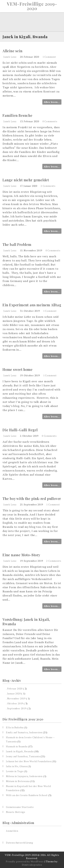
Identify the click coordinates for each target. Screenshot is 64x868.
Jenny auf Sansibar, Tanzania (23, 756)
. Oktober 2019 (15, 703)
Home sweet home (18, 369)
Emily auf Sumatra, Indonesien (24, 732)
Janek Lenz (10, 57)
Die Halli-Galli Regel (20, 430)
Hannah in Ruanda (17, 746)
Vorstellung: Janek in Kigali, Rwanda (26, 622)
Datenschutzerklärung (20, 843)
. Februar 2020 (14, 688)
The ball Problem (17, 244)
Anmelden (12, 831)
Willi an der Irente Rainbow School (27, 795)
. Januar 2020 (13, 693)
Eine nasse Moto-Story (21, 555)
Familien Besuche (17, 115)
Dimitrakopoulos (32, 865)
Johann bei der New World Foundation (29, 761)
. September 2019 (16, 708)
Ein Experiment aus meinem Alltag (32, 305)
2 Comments (48, 186)
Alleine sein (13, 51)
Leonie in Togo (15, 771)
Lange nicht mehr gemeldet (26, 180)
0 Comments (50, 121)
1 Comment (49, 57)
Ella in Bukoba (15, 727)
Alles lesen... (52, 102)
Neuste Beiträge (16, 812)
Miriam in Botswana (18, 781)
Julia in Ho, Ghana (16, 766)
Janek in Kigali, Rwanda (20, 751)
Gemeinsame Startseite (20, 807)
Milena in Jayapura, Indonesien (24, 776)
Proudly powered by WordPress (25, 861)
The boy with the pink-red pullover (32, 498)
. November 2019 (16, 698)
